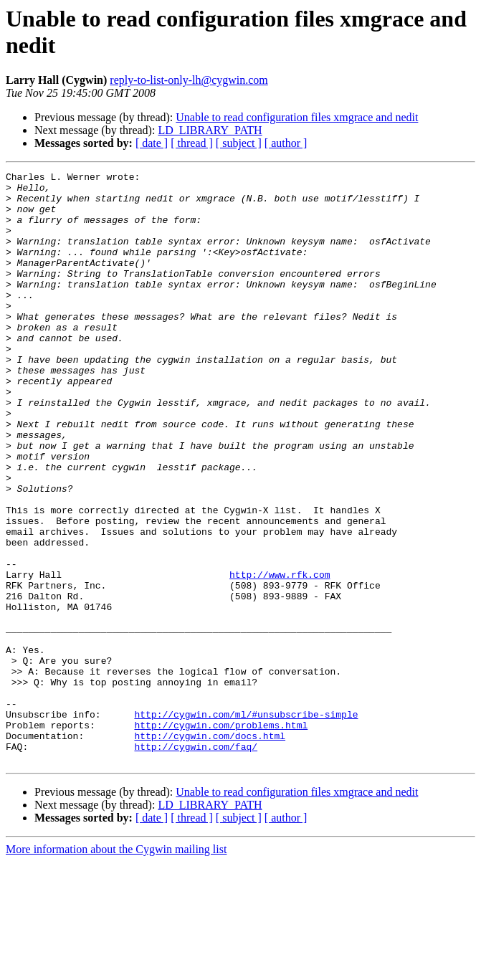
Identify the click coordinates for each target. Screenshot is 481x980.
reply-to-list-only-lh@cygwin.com (189, 80)
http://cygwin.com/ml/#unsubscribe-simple (246, 824)
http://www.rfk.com (280, 656)
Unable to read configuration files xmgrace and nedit (297, 117)
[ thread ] (192, 143)
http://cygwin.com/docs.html (210, 850)
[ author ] (286, 143)
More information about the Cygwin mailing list (116, 967)
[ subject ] (239, 143)
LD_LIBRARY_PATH (210, 130)
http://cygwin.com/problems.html (221, 837)
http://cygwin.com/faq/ (196, 862)
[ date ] (152, 143)
